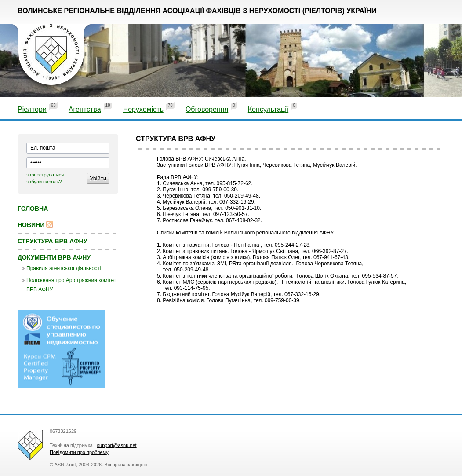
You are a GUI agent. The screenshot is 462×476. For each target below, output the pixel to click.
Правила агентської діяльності (64, 268)
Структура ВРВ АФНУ (52, 241)
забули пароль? (44, 182)
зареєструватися (45, 175)
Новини (31, 225)
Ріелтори (32, 109)
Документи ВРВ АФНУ (54, 257)
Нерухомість (143, 109)
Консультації (268, 109)
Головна (33, 209)
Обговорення (207, 109)
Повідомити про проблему (79, 452)
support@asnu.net (117, 445)
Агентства (85, 109)
